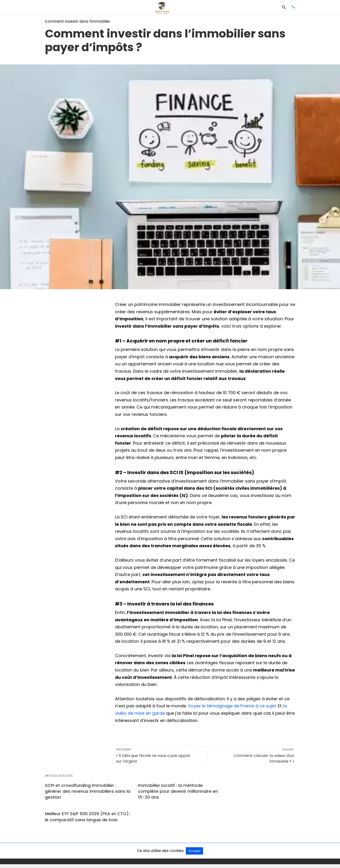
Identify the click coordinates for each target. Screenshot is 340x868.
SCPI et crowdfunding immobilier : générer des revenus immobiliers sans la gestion (81, 791)
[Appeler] (293, 7)
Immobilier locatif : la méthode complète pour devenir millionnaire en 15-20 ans (167, 791)
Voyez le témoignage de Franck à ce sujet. (232, 706)
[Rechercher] (284, 7)
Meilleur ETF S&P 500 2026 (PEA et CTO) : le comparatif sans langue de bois (255, 791)
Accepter (194, 851)
